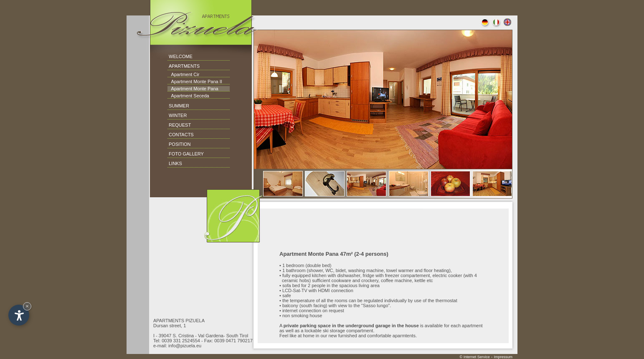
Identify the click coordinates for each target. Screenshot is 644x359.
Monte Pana (205, 89)
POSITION (180, 144)
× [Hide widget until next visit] (27, 306)
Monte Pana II (207, 81)
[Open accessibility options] (19, 315)
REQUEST (180, 125)
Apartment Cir (183, 74)
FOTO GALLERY (186, 154)
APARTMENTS (184, 66)
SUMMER (179, 106)
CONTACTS (181, 135)
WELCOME (181, 56)
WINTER (178, 115)
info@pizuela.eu (185, 346)
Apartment (182, 81)
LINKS (175, 163)
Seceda (200, 96)
